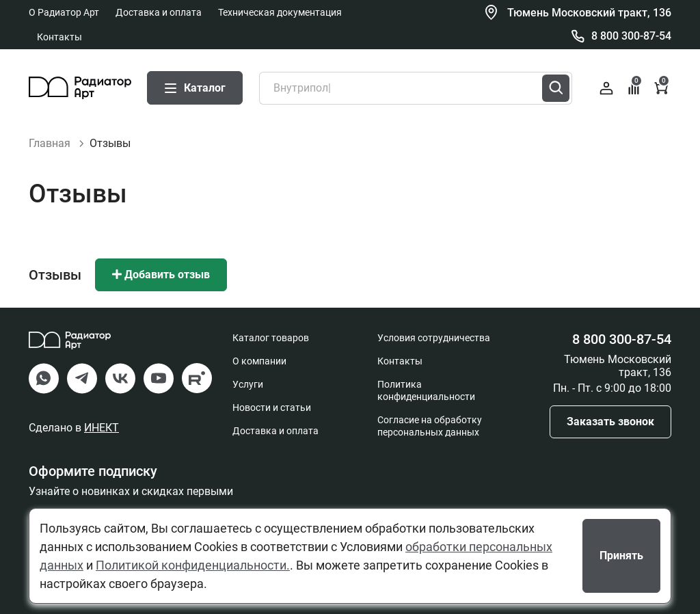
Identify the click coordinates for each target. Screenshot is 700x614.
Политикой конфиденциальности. (193, 565)
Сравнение (635, 86)
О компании (259, 361)
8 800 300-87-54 (631, 36)
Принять (621, 556)
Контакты (59, 37)
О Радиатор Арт (64, 12)
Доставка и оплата (159, 12)
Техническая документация (280, 12)
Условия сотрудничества (434, 338)
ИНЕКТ (102, 428)
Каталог (195, 88)
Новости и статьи (272, 408)
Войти (606, 88)
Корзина (662, 86)
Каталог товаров (271, 338)
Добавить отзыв (161, 275)
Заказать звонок (610, 422)
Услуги (248, 384)
